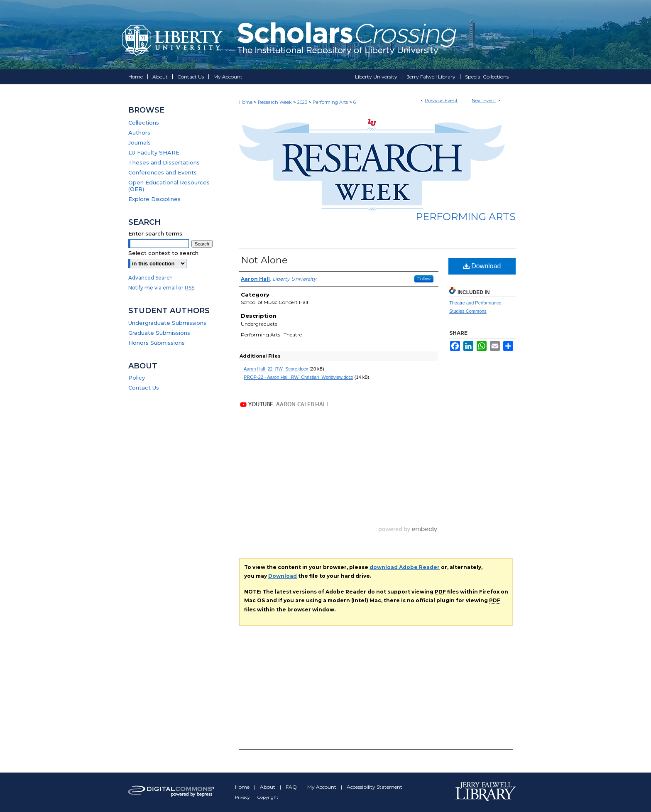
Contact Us (144, 388)
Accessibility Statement (374, 787)
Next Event (484, 101)
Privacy (243, 797)
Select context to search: (164, 253)
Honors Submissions (157, 343)
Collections (144, 123)
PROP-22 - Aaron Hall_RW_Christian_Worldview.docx (299, 377)
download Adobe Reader (405, 567)
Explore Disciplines (154, 199)
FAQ (292, 787)
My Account (322, 787)
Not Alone (264, 260)
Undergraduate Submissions (167, 323)
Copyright (268, 797)
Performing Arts (331, 102)
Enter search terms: (156, 233)
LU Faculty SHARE (154, 152)
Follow (424, 279)
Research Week (275, 102)
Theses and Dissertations (164, 162)
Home (246, 102)
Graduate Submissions (159, 333)
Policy (137, 378)
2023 (303, 102)
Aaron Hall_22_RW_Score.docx (276, 369)
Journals (139, 142)
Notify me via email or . (162, 288)
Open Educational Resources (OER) (169, 186)
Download (482, 266)
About (268, 787)
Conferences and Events (163, 172)
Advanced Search (151, 278)
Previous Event (441, 101)
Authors (139, 132)
